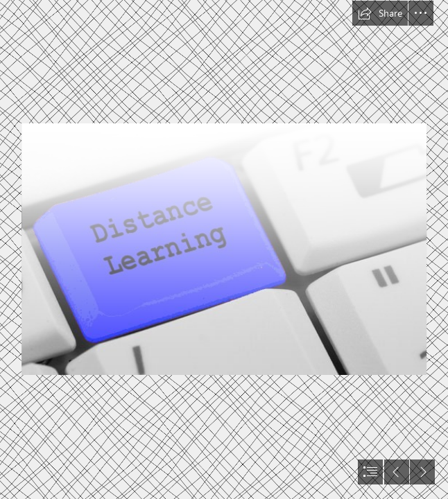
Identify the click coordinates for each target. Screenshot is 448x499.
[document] (224, 249)
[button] (380, 13)
